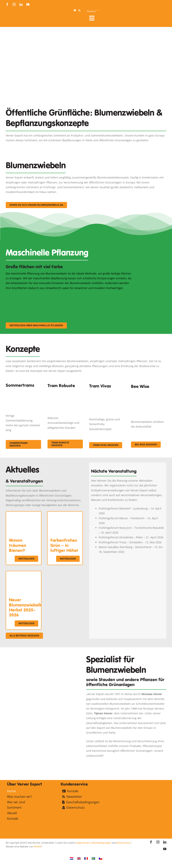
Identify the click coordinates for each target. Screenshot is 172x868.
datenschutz (123, 843)
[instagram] (14, 4)
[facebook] (7, 4)
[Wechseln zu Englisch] (79, 858)
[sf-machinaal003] (113, 295)
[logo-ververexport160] (13, 19)
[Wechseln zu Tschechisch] (101, 858)
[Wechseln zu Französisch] (86, 858)
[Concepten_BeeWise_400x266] (149, 395)
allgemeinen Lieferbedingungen (93, 843)
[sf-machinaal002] (69, 295)
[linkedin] (21, 4)
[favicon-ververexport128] (153, 763)
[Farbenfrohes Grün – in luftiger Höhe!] (65, 514)
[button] (79, 10)
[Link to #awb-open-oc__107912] (126, 18)
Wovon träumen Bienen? (18, 545)
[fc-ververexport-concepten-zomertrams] (23, 391)
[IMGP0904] (65, 392)
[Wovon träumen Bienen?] (24, 514)
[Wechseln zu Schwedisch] (93, 858)
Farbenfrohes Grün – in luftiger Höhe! (64, 545)
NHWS (38, 847)
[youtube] (28, 4)
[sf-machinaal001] (25, 295)
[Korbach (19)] (107, 393)
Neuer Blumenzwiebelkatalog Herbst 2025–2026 (32, 607)
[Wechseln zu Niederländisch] (72, 858)
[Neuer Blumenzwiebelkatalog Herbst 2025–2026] (24, 574)
